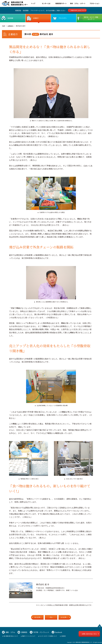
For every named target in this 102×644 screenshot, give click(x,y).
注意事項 (63, 636)
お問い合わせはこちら (89, 634)
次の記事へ (64, 617)
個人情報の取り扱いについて (11, 636)
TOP (4, 26)
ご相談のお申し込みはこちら (77, 10)
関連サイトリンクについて (29, 636)
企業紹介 (11, 26)
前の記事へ (38, 617)
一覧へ (51, 617)
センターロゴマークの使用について (48, 636)
